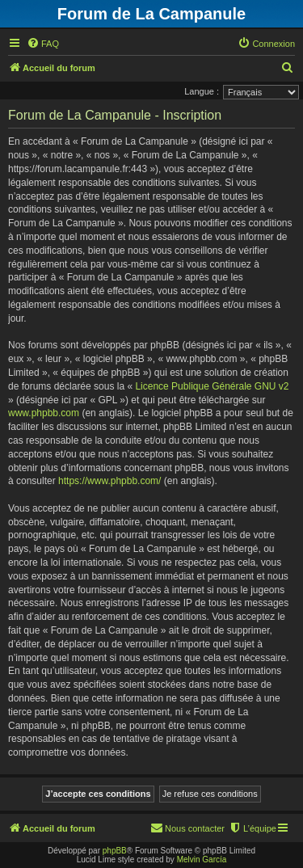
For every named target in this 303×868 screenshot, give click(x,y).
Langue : (202, 91)
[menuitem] (43, 44)
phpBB (115, 851)
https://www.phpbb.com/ (109, 481)
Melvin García (202, 860)
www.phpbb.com (44, 413)
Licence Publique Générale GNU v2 (212, 386)
